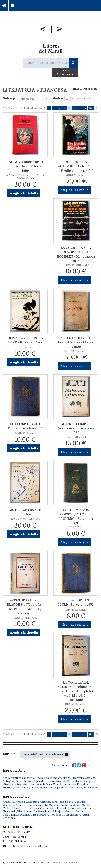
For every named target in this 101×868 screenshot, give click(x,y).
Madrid (49, 811)
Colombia (17, 808)
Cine (56, 784)
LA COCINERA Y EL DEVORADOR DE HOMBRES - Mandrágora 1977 (76, 254)
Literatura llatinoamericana (53, 778)
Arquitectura (68, 784)
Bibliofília (21, 781)
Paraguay (36, 815)
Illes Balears (25, 811)
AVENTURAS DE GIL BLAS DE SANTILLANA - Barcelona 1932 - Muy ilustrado (25, 607)
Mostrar (58, 98)
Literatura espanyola (21, 778)
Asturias (45, 802)
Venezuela (9, 818)
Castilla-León (25, 805)
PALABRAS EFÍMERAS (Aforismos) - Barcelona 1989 (76, 428)
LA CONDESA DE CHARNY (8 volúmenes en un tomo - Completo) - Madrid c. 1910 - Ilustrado (76, 691)
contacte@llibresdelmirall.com (28, 846)
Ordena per (10, 98)
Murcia (69, 811)
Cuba (41, 808)
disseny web (72, 862)
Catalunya (66, 805)
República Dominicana (64, 815)
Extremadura (76, 808)
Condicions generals (49, 862)
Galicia (89, 808)
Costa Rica (30, 808)
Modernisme (74, 787)
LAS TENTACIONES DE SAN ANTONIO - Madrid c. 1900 (76, 342)
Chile (6, 808)
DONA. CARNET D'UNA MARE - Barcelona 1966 (25, 340)
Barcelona (58, 802)
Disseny (8, 784)
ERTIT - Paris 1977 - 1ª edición (25, 512)
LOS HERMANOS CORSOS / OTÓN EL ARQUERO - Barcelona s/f (76, 516)
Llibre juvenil (57, 787)
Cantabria (9, 805)
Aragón (20, 802)
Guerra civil (22, 787)
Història (8, 787)
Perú (46, 815)
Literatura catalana (83, 778)
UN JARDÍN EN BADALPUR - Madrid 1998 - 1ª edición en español (76, 166)
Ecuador (51, 808)
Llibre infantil (39, 787)
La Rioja (39, 811)
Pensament (90, 787)
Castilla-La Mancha (46, 805)
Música (47, 784)
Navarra (80, 811)
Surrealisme (75, 781)
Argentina (32, 802)
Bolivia (69, 802)
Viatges (88, 781)
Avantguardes (37, 781)
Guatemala (9, 811)
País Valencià (11, 815)
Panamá (25, 815)
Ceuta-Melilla (81, 805)
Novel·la (61, 781)
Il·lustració (35, 784)
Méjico (59, 811)
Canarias (80, 802)
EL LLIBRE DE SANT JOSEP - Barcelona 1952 (25, 426)
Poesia (51, 781)
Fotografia (21, 784)
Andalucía (9, 802)
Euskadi (62, 808)
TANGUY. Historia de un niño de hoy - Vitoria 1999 (25, 166)
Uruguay (85, 815)
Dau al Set (83, 784)
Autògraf (9, 781)
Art (5, 778)
